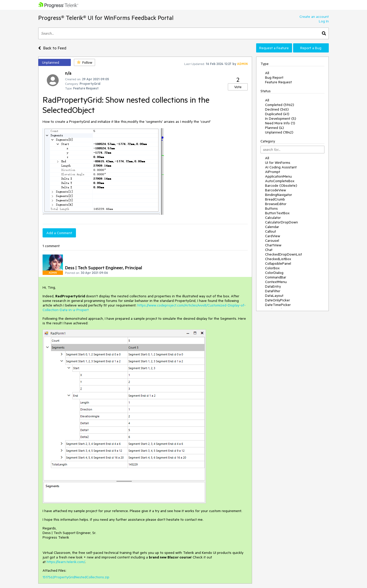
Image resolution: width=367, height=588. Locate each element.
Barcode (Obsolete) (281, 185)
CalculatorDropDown (281, 222)
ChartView (273, 245)
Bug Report (274, 77)
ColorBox (272, 268)
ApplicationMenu (278, 176)
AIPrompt (273, 172)
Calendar (272, 227)
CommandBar (276, 277)
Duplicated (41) (277, 114)
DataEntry (273, 286)
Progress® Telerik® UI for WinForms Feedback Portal (106, 18)
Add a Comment (59, 233)
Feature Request (278, 82)
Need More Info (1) (280, 123)
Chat (269, 250)
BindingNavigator (279, 195)
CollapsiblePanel (278, 263)
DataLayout (274, 296)
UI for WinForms (278, 163)
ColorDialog (274, 273)
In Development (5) (281, 118)
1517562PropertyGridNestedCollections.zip (76, 577)
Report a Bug (311, 48)
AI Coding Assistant (281, 167)
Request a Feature (274, 48)
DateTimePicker (278, 305)
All (267, 73)
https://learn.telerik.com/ (66, 562)
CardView (273, 236)
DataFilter (273, 291)
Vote (238, 87)
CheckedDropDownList (284, 254)
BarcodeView (276, 190)
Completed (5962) (280, 105)
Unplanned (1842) (279, 132)
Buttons (271, 208)
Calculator (273, 218)
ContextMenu (276, 282)
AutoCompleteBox (280, 181)
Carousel (272, 240)
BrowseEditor (276, 204)
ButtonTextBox (277, 213)
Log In (324, 21)
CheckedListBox (278, 259)
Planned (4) (274, 128)
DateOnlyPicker (278, 300)
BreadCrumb (275, 199)
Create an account (314, 17)
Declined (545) (277, 109)
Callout (271, 231)
